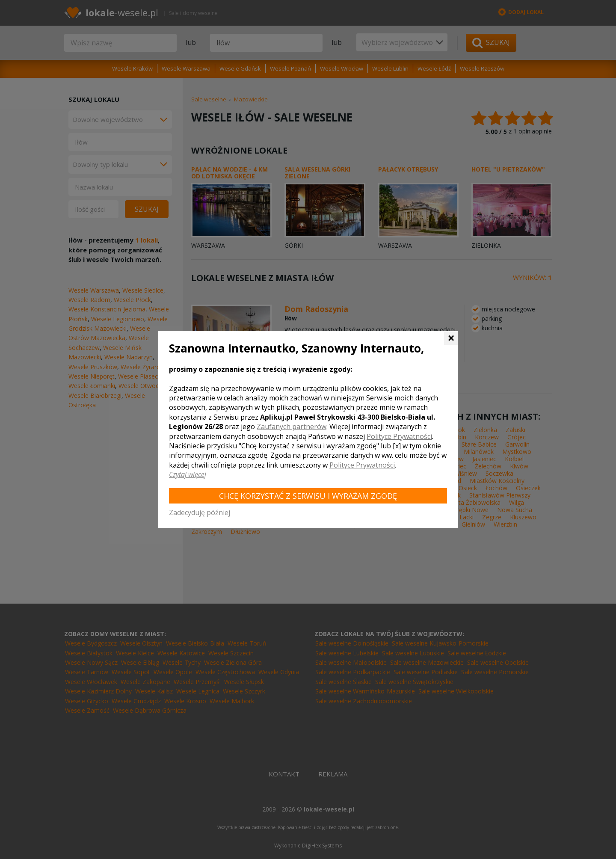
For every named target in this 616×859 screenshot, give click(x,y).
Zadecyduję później (200, 512)
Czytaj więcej (188, 474)
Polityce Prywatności (399, 436)
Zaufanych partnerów (292, 427)
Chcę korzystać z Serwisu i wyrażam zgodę (308, 496)
